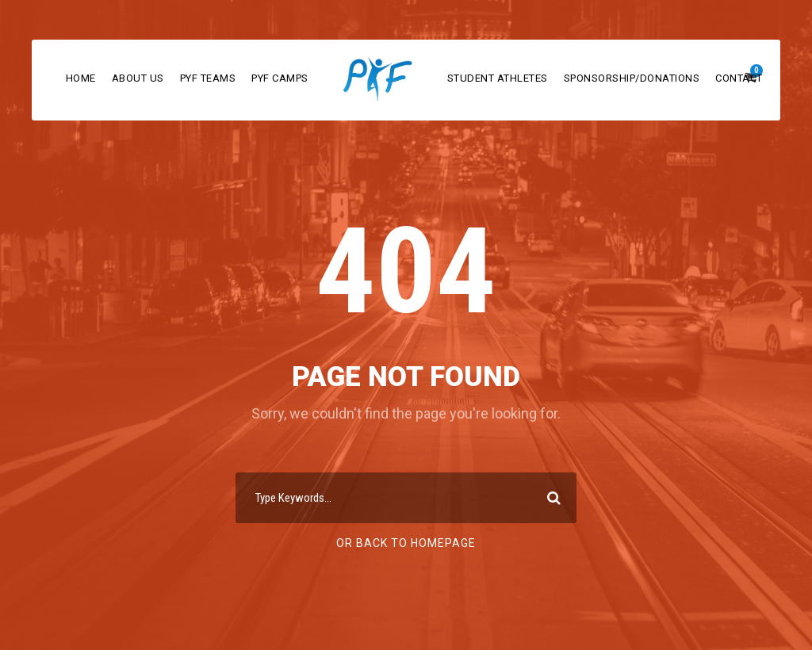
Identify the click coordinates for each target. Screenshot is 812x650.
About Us (138, 78)
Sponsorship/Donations (632, 78)
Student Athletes (498, 78)
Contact (739, 78)
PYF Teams (208, 78)
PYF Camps (280, 78)
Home (81, 78)
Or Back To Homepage (406, 543)
